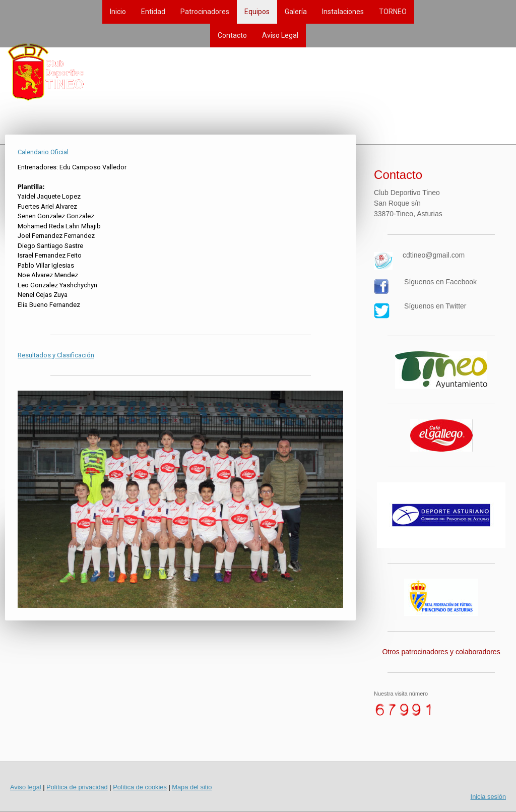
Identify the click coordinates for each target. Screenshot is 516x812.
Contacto (232, 35)
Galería (296, 12)
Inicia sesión (488, 797)
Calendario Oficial (43, 152)
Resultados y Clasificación (56, 355)
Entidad (153, 12)
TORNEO (393, 12)
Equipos (257, 12)
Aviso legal (26, 787)
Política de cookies (140, 787)
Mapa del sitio (192, 787)
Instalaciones (343, 12)
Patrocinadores (205, 12)
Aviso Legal (280, 35)
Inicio (118, 12)
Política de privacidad (77, 787)
